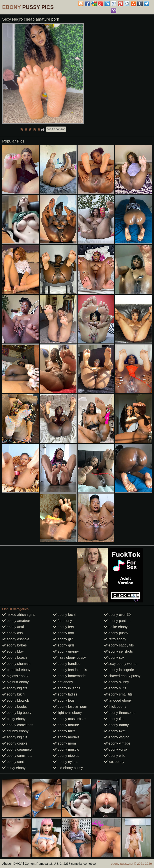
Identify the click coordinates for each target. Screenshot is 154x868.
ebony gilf (63, 639)
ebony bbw (13, 651)
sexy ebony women (121, 664)
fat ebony (62, 621)
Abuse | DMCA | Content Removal (25, 864)
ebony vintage (117, 743)
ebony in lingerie (119, 670)
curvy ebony (14, 768)
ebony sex (114, 658)
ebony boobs (14, 707)
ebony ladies (65, 694)
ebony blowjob (16, 700)
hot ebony (63, 682)
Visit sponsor (56, 129)
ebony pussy (116, 633)
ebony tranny (116, 725)
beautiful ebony (16, 670)
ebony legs (64, 700)
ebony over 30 (117, 615)
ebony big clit (15, 737)
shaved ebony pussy (122, 676)
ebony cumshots (17, 756)
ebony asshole (16, 639)
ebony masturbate (69, 719)
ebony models (66, 737)
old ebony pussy (68, 768)
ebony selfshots (119, 651)
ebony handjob (67, 664)
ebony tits (114, 719)
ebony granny (66, 651)
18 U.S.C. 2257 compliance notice (73, 864)
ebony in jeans (67, 688)
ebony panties (117, 621)
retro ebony (115, 639)
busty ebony (14, 719)
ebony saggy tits (119, 645)
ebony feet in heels (70, 670)
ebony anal (13, 627)
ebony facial (65, 615)
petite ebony (116, 627)
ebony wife (115, 756)
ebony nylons (66, 762)
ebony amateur (16, 621)
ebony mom (64, 743)
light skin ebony (67, 713)
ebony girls (64, 645)
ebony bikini (14, 694)
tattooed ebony (118, 700)
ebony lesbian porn (70, 707)
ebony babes (14, 645)
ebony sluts (115, 688)
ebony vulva (116, 749)
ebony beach (14, 658)
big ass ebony (15, 676)
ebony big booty (17, 713)
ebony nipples (66, 756)
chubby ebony (15, 731)
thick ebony (115, 707)
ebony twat (115, 731)
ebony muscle (66, 749)
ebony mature (66, 725)
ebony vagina (117, 737)
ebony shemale (16, 664)
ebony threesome (120, 713)
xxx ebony (114, 762)
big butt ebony (15, 682)
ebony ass (12, 633)
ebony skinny (117, 682)
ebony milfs (64, 731)
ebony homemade (69, 676)
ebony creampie (17, 749)
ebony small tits (118, 694)
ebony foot (63, 633)
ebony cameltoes (18, 725)
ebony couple (15, 743)
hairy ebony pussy (69, 658)
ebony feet (63, 627)
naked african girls (19, 615)
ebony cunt (13, 762)
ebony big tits (15, 688)
